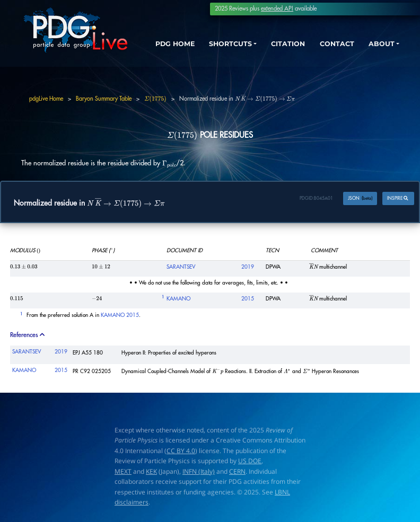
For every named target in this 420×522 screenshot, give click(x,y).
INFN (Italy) (199, 471)
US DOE (250, 461)
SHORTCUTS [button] (226, 44)
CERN (237, 471)
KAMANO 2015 (120, 316)
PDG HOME (159, 54)
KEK (151, 471)
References (28, 335)
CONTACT (335, 44)
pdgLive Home (46, 99)
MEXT (123, 471)
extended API (277, 9)
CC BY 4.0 (181, 451)
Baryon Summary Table (104, 99)
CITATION (285, 44)
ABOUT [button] (380, 44)
